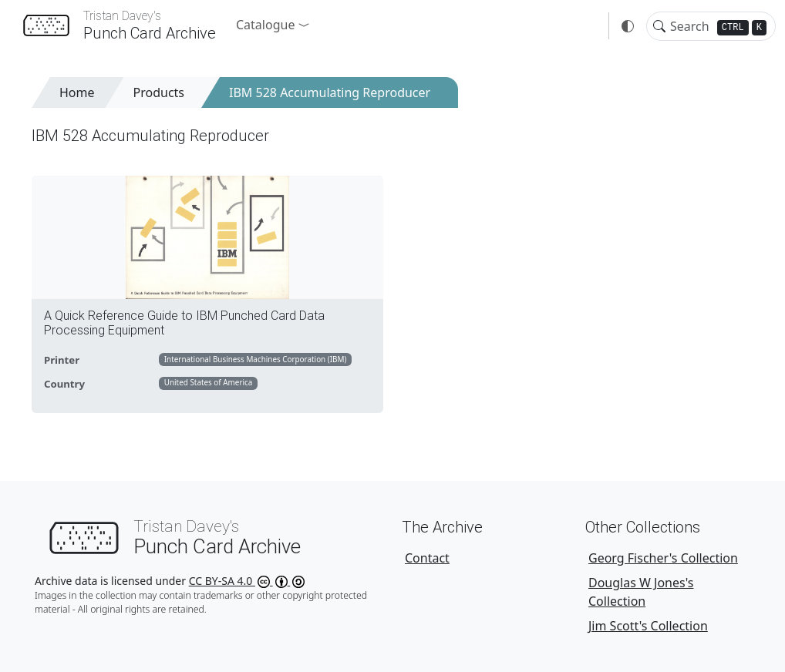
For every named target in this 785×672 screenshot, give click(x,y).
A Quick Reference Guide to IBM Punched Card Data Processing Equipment (184, 323)
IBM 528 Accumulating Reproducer (330, 92)
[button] (273, 25)
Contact (427, 558)
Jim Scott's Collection (648, 626)
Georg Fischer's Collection (663, 558)
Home (77, 92)
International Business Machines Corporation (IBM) (256, 359)
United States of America (209, 382)
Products (159, 92)
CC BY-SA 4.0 (247, 581)
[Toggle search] (659, 26)
